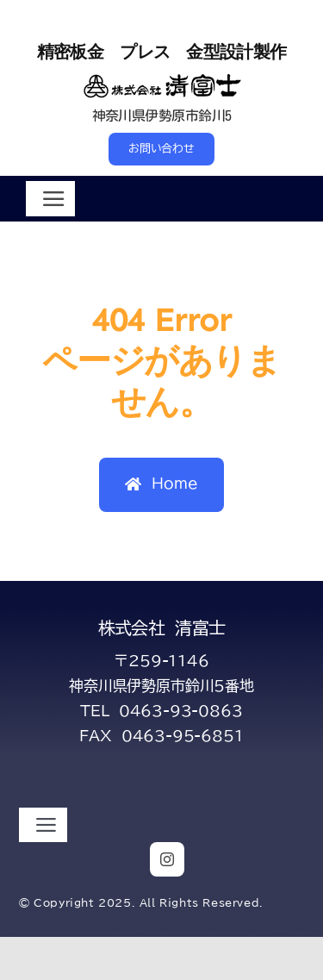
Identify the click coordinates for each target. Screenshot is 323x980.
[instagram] (167, 859)
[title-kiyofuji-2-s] (161, 78)
